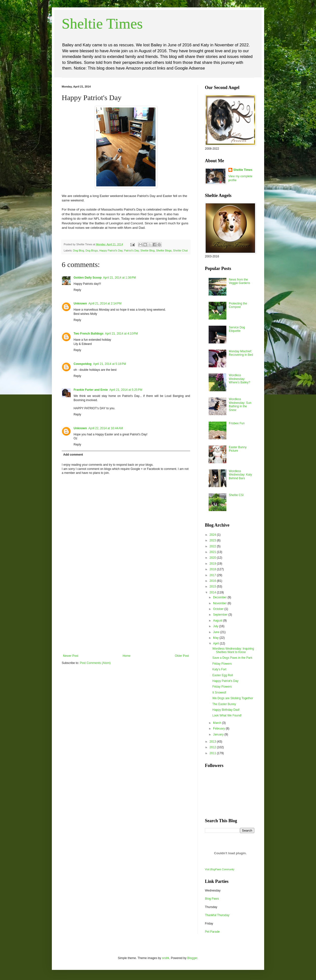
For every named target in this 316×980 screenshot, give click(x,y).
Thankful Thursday (217, 915)
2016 (213, 581)
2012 (213, 747)
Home (127, 656)
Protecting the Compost (238, 305)
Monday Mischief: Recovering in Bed (241, 353)
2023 (213, 540)
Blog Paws (212, 899)
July (216, 626)
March (218, 723)
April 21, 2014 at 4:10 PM (121, 334)
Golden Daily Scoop (88, 278)
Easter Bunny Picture (238, 449)
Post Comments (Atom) (95, 663)
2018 (213, 569)
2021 (213, 552)
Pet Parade (212, 932)
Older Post (182, 656)
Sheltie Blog (147, 250)
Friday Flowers (222, 664)
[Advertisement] (126, 617)
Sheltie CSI (236, 495)
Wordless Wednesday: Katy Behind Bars (240, 475)
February (219, 729)
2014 (213, 592)
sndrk (166, 958)
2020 (213, 558)
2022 (213, 546)
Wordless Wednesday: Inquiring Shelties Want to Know (233, 650)
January (219, 734)
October (219, 609)
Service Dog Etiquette (237, 329)
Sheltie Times (102, 24)
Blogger (192, 958)
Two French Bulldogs (89, 334)
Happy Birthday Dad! (226, 710)
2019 (213, 564)
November (220, 603)
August (218, 621)
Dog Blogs (92, 250)
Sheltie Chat (180, 250)
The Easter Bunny (224, 704)
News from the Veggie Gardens (239, 281)
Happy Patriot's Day (111, 250)
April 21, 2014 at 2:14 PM (105, 303)
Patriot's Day (131, 250)
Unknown (80, 303)
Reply (77, 290)
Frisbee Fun (237, 423)
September (221, 615)
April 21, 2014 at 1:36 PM (119, 278)
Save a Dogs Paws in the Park (232, 658)
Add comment (73, 455)
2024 (213, 535)
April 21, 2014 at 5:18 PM (110, 364)
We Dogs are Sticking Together (233, 698)
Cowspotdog (83, 364)
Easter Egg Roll (223, 675)
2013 (213, 742)
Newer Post (71, 656)
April (216, 643)
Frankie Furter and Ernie (91, 390)
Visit (220, 869)
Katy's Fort (219, 669)
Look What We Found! (227, 715)
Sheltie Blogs (164, 250)
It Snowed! (219, 693)
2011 (213, 753)
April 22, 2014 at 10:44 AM (106, 428)
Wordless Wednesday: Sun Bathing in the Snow (240, 404)
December (220, 597)
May (216, 638)
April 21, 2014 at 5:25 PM (126, 390)
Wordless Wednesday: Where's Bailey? (239, 379)
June (217, 632)
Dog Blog (79, 250)
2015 (213, 587)
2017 (213, 575)
